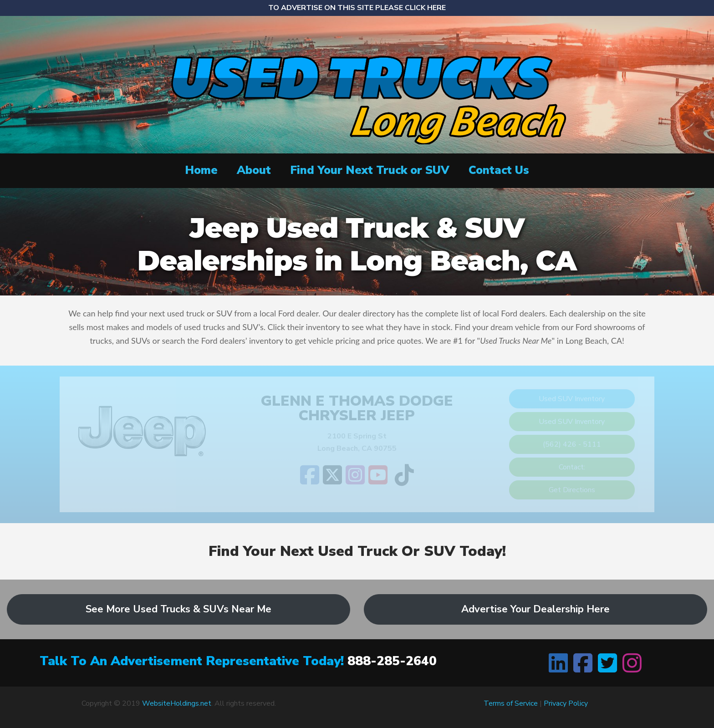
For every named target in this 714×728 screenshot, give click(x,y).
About (254, 170)
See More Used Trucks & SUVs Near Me (178, 609)
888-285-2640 (392, 661)
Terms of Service (511, 703)
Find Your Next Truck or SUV (370, 170)
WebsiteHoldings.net (177, 703)
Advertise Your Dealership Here (535, 609)
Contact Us (499, 170)
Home (201, 170)
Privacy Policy (566, 703)
